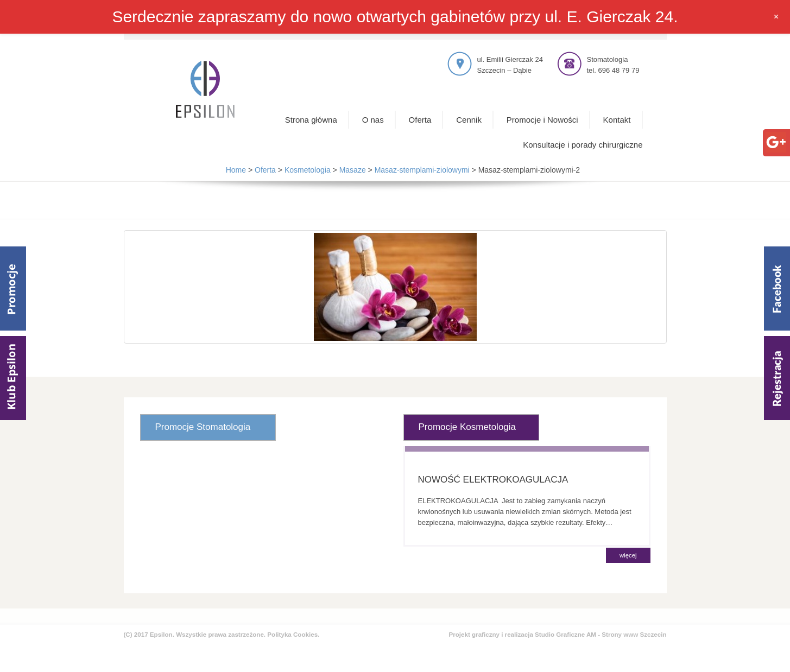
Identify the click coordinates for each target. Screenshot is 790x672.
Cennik (469, 120)
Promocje (13, 289)
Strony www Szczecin (634, 634)
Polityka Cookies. (293, 634)
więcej (628, 555)
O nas (373, 120)
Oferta (420, 120)
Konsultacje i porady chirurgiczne (583, 145)
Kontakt (617, 120)
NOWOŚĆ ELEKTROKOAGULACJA (493, 480)
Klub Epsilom (13, 378)
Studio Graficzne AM (565, 634)
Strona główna (311, 120)
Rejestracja (777, 378)
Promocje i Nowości (542, 120)
